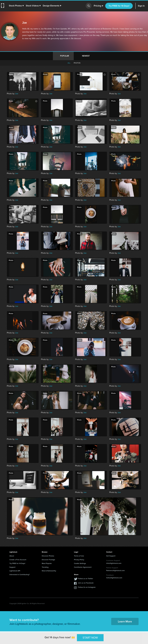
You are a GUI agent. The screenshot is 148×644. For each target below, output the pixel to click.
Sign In (141, 6)
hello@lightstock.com (114, 578)
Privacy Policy (79, 560)
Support (12, 567)
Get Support (111, 556)
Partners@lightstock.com (115, 570)
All (69, 63)
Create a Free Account (18, 560)
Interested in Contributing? (20, 575)
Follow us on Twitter (85, 579)
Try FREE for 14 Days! (119, 6)
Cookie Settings (80, 563)
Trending (45, 567)
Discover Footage (48, 560)
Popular (65, 56)
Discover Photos (48, 556)
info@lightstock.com (114, 563)
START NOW (90, 638)
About (12, 556)
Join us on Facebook (86, 583)
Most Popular (47, 563)
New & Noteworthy (49, 571)
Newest (86, 56)
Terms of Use (79, 556)
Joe (17, 94)
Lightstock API (15, 571)
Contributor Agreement (83, 567)
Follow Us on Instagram (87, 587)
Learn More (125, 621)
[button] (16, 6)
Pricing (98, 6)
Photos (77, 63)
